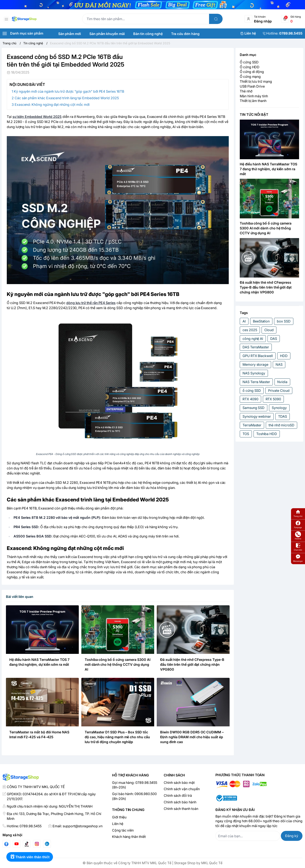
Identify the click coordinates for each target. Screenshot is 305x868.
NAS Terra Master (256, 382)
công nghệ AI (253, 339)
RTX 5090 (273, 399)
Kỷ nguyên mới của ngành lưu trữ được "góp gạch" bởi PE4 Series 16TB (69, 91)
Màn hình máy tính (254, 96)
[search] (216, 19)
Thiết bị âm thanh (253, 101)
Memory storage (255, 364)
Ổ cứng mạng (250, 77)
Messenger (298, 558)
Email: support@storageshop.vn (78, 826)
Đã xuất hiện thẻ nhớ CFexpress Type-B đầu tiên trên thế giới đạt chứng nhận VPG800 (192, 664)
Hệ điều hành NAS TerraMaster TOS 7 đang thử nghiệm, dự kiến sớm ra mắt (268, 169)
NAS (279, 364)
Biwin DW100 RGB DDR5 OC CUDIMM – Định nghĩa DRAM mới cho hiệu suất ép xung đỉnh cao (192, 737)
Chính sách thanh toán (181, 809)
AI (244, 321)
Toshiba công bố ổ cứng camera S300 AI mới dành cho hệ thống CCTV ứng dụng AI (118, 664)
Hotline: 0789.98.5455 (24, 826)
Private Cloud (279, 391)
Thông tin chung (128, 810)
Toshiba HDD (267, 434)
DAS (274, 339)
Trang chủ (298, 513)
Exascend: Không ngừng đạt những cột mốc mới (52, 105)
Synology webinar (257, 416)
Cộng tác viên (123, 830)
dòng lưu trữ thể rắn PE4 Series (91, 303)
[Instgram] (37, 844)
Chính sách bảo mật (179, 783)
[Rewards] (30, 857)
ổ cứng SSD (252, 391)
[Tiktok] (27, 844)
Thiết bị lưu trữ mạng (256, 81)
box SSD (284, 321)
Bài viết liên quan (20, 597)
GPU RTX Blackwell (258, 356)
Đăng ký (292, 836)
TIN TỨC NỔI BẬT (254, 114)
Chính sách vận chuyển (182, 789)
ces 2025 (250, 330)
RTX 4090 (250, 399)
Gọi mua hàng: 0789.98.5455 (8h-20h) (135, 785)
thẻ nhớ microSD (281, 425)
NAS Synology (254, 373)
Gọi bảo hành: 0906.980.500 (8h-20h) (134, 796)
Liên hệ (118, 824)
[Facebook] (6, 844)
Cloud (269, 330)
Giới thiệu (119, 817)
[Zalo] (47, 844)
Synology (279, 408)
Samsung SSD (254, 408)
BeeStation (261, 321)
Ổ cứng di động (252, 72)
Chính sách (174, 775)
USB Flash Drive (252, 86)
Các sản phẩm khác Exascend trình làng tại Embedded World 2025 (67, 98)
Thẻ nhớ (246, 91)
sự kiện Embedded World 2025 (37, 117)
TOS (246, 434)
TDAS (283, 416)
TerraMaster (252, 425)
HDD (284, 356)
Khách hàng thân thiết (129, 837)
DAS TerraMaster (256, 347)
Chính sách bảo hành (180, 802)
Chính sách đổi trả (178, 795)
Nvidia (282, 382)
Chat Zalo (298, 547)
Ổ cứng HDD (250, 67)
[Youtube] (17, 844)
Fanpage (298, 524)
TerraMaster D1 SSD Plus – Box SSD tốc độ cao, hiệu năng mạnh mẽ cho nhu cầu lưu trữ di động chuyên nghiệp (117, 737)
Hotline (298, 536)
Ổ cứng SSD (249, 62)
